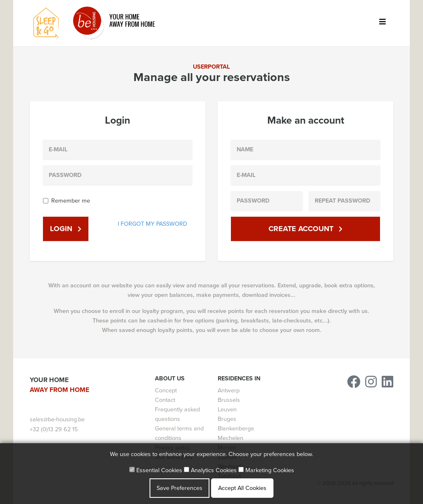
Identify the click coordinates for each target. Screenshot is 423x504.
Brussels (229, 400)
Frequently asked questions (177, 414)
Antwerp (229, 391)
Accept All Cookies (242, 488)
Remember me (71, 201)
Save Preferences (179, 488)
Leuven (227, 410)
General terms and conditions (179, 433)
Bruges (227, 419)
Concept (166, 391)
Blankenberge (236, 429)
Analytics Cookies (210, 470)
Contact (165, 400)
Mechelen (231, 438)
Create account (305, 229)
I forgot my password (152, 224)
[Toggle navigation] (382, 23)
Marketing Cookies (266, 470)
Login (66, 229)
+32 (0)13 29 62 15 (54, 429)
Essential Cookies (156, 470)
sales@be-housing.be (57, 419)
